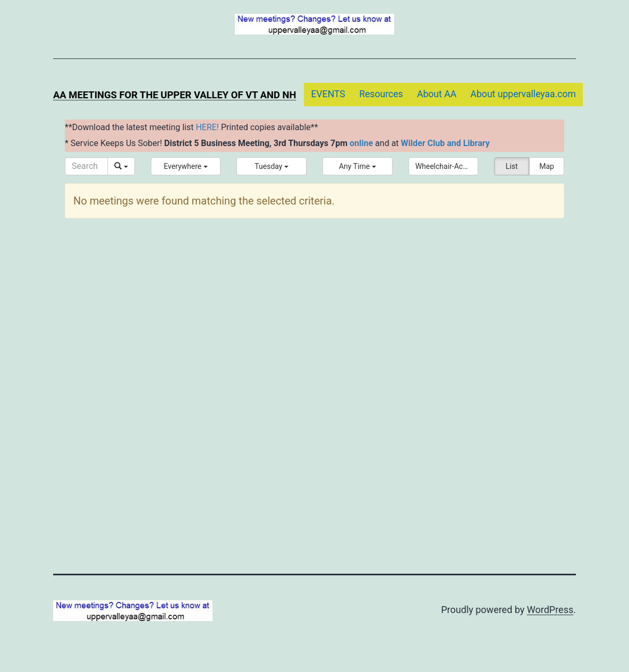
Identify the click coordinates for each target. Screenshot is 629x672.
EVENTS (328, 94)
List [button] (512, 166)
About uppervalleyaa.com (524, 94)
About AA (437, 94)
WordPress (550, 610)
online (361, 143)
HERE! (207, 127)
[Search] (86, 166)
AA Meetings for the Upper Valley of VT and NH (175, 95)
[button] (186, 166)
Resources (381, 94)
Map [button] (547, 166)
